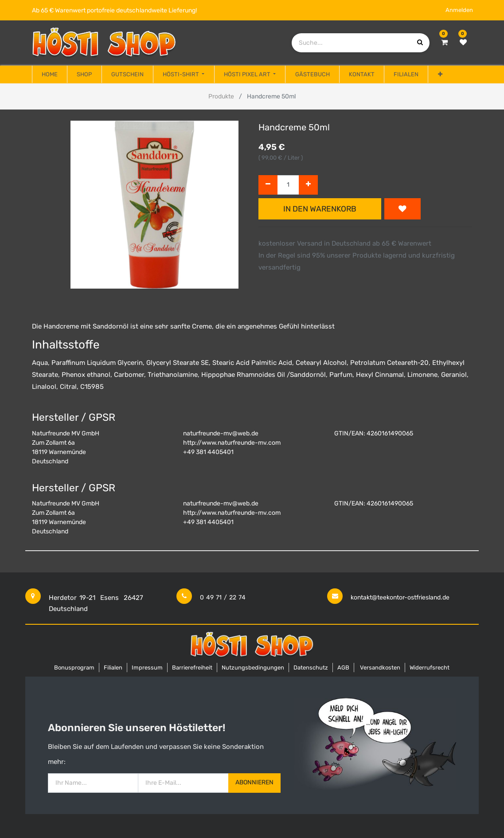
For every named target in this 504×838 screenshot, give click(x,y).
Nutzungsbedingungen (253, 668)
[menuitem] (50, 74)
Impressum (147, 668)
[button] (440, 74)
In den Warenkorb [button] (320, 209)
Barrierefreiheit (192, 668)
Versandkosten (380, 668)
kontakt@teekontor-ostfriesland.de (400, 597)
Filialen (113, 668)
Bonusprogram (74, 668)
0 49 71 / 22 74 (223, 597)
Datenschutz (311, 668)
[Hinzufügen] (308, 185)
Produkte (221, 96)
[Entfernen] (268, 185)
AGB (343, 668)
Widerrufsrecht (430, 668)
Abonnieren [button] (254, 782)
